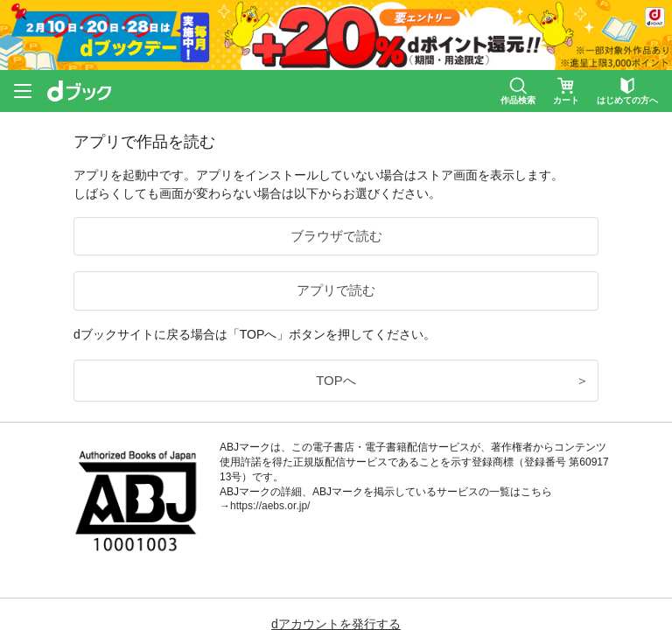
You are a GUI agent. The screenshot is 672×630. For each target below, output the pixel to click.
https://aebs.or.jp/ (270, 506)
